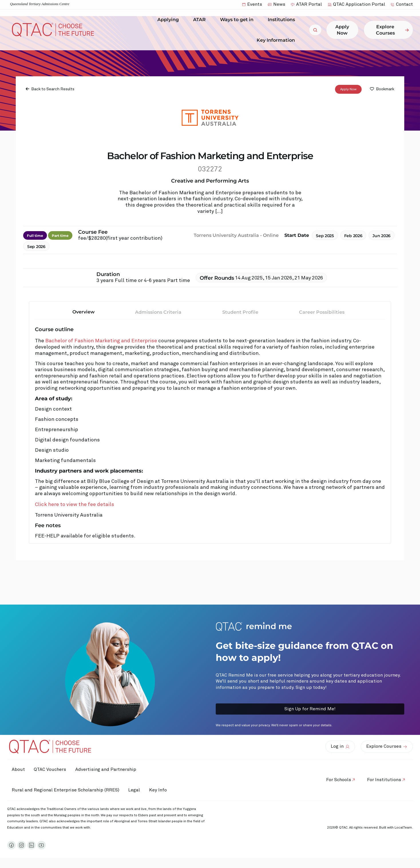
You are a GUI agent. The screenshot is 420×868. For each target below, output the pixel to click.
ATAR (201, 20)
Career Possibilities (322, 312)
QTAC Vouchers (54, 769)
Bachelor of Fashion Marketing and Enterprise (101, 341)
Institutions (283, 20)
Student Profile (240, 312)
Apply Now (348, 89)
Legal (138, 790)
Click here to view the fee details (75, 505)
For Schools (335, 780)
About (19, 769)
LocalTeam (403, 828)
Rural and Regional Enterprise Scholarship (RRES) (67, 790)
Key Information (277, 40)
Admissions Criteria (158, 312)
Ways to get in (238, 20)
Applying (170, 20)
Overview (84, 312)
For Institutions (383, 780)
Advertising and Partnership (112, 769)
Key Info (165, 790)
